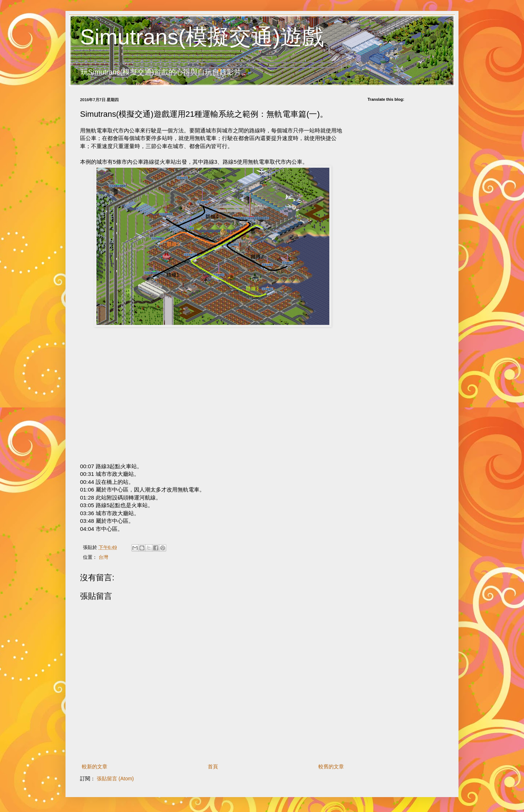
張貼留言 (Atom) (115, 779)
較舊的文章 (331, 767)
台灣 (103, 557)
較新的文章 (95, 767)
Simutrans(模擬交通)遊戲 (202, 37)
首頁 (213, 767)
